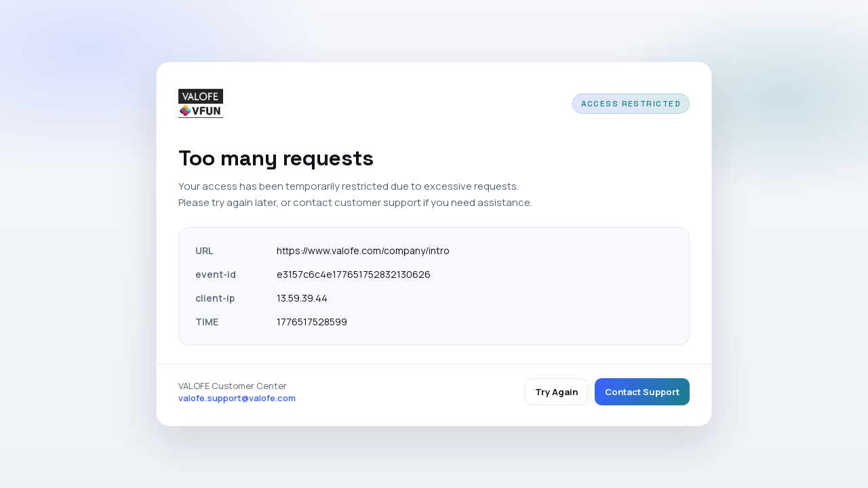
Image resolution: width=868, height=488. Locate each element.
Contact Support (642, 392)
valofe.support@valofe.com (237, 398)
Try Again (556, 392)
